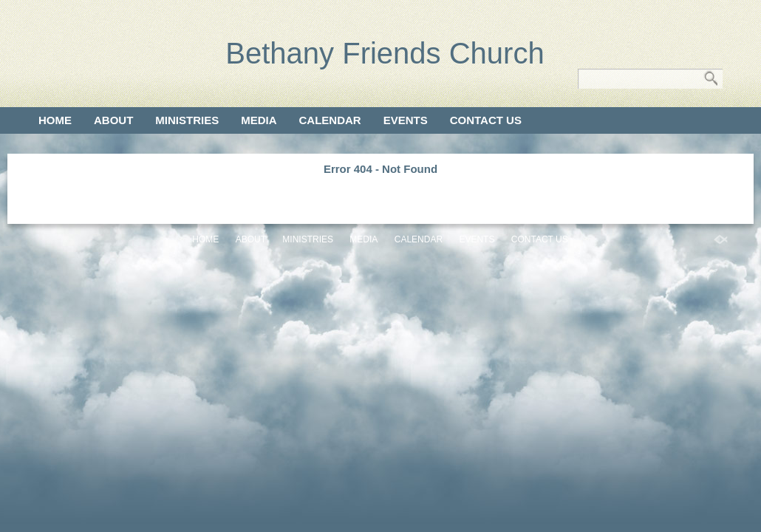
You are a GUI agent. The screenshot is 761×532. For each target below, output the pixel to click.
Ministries (187, 120)
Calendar (330, 120)
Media (259, 120)
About (113, 120)
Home (55, 120)
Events (406, 120)
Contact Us (486, 120)
